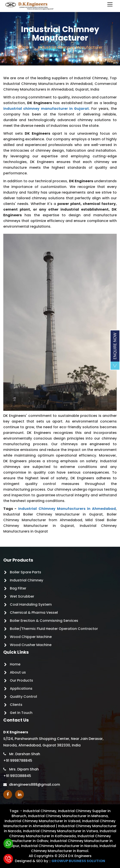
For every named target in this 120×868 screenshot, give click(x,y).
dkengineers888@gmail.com (34, 785)
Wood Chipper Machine (31, 637)
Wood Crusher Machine (31, 645)
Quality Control (23, 697)
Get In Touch (21, 713)
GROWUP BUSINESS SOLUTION (78, 861)
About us (18, 672)
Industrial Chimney (26, 580)
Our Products (21, 680)
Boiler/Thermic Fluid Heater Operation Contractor (54, 629)
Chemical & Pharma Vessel (34, 613)
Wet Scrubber (22, 596)
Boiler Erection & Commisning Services (44, 621)
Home (23, 47)
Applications (21, 688)
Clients (16, 705)
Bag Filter (18, 588)
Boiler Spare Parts (26, 572)
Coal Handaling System (31, 604)
